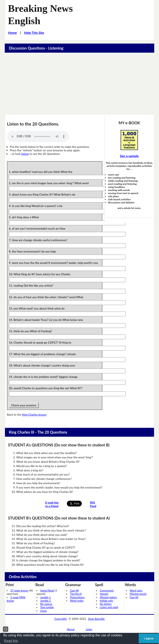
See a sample (129, 156)
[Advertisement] (79, 84)
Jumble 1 (45, 597)
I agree (149, 638)
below (25, 154)
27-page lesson (19, 591)
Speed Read (47, 591)
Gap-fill (74, 591)
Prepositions (77, 597)
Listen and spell (109, 607)
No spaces (46, 604)
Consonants (107, 591)
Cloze (43, 611)
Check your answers (24, 405)
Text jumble (47, 607)
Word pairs (136, 591)
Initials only (107, 601)
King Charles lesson (34, 415)
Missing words (138, 594)
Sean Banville (96, 619)
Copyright (60, 619)
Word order (77, 601)
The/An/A (76, 594)
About (71, 629)
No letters (106, 604)
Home (12, 33)
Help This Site (34, 33)
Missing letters (108, 597)
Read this (11, 641)
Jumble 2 (45, 601)
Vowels (104, 594)
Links (89, 629)
